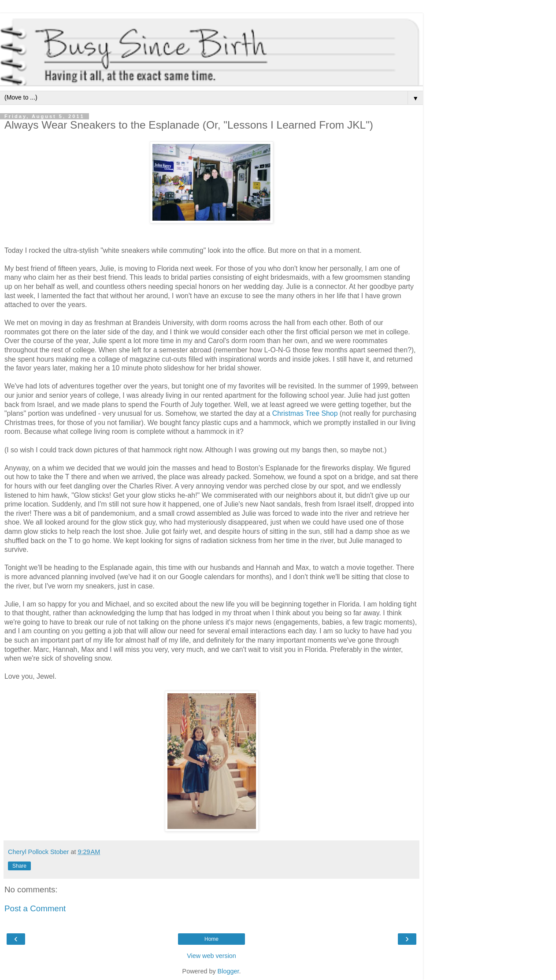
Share (19, 866)
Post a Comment (35, 908)
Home (211, 939)
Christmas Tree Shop (305, 413)
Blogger (228, 971)
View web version (211, 956)
